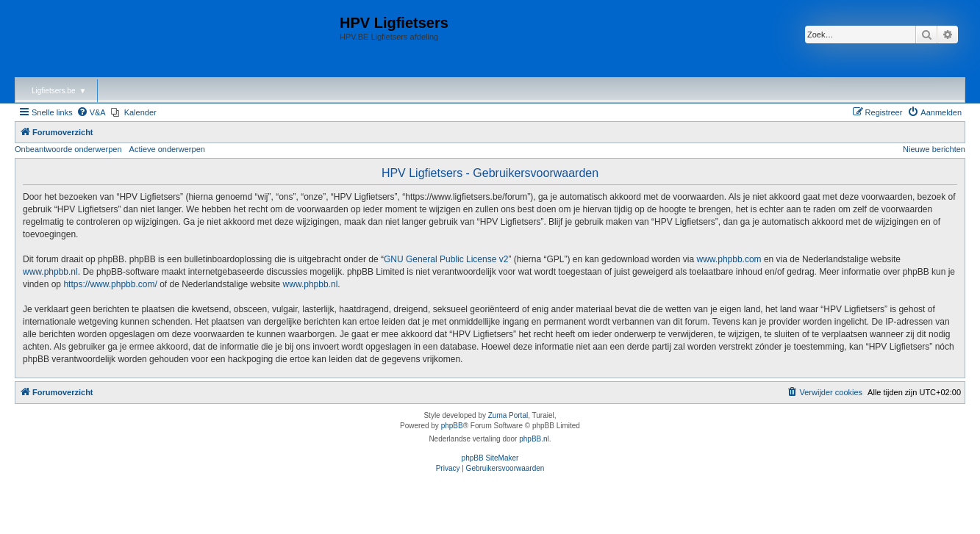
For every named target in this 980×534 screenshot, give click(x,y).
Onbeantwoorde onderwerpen (68, 149)
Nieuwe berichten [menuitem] (934, 149)
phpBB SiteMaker (490, 458)
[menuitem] (91, 112)
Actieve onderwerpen (167, 149)
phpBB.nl (534, 439)
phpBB (452, 426)
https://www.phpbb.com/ (110, 284)
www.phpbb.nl (50, 272)
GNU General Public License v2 (446, 259)
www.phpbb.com (729, 259)
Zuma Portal (508, 415)
